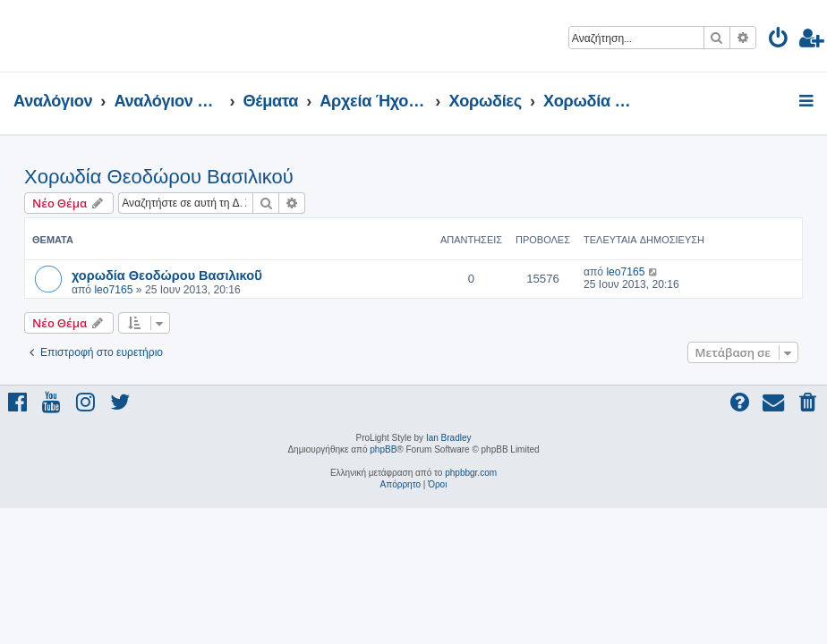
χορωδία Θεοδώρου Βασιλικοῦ (167, 275)
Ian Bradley (449, 438)
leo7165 (113, 290)
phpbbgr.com (471, 473)
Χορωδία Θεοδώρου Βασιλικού (159, 177)
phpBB (383, 449)
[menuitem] (779, 41)
